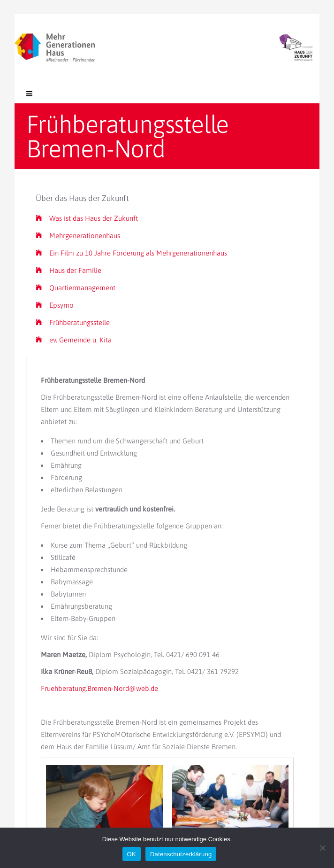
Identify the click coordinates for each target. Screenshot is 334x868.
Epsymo (55, 305)
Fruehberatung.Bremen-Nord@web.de (99, 688)
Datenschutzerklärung (181, 854)
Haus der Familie (68, 270)
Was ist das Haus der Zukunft (87, 218)
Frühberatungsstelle (73, 322)
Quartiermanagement (76, 288)
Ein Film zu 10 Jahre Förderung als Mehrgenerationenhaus (131, 253)
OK (132, 854)
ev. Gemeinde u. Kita (74, 340)
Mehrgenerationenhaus (78, 236)
